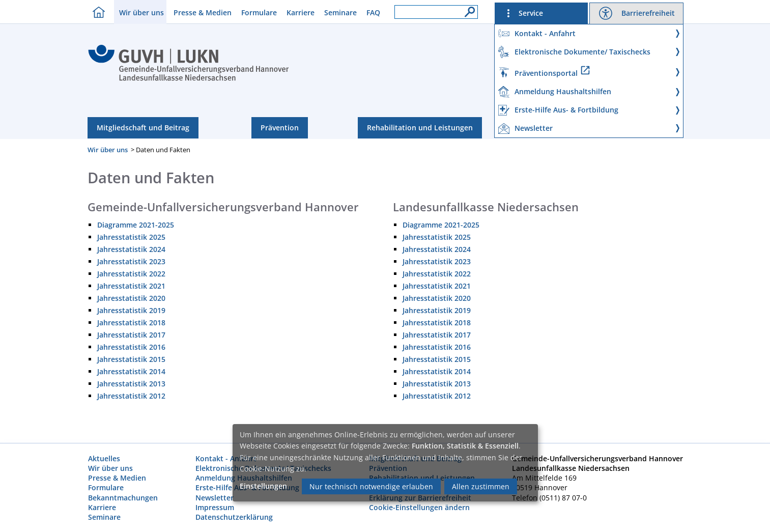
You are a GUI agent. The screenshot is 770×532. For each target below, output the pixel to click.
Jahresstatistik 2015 (131, 359)
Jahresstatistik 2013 (131, 384)
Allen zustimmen (481, 486)
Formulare (259, 12)
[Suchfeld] (436, 12)
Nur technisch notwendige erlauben (371, 486)
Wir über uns (141, 12)
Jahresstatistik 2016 (131, 347)
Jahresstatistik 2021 (131, 286)
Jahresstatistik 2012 (131, 396)
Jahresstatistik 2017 (131, 335)
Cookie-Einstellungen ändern (419, 507)
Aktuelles (104, 458)
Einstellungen (263, 486)
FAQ (373, 12)
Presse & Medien (203, 12)
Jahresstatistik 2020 (131, 298)
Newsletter (215, 498)
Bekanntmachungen (123, 498)
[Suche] (467, 9)
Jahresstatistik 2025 (131, 237)
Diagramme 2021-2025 (136, 225)
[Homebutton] (96, 12)
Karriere (301, 12)
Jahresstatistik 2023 (131, 261)
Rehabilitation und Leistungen (420, 128)
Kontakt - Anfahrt (226, 458)
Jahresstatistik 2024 (131, 249)
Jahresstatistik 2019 (131, 310)
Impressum (215, 507)
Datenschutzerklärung (234, 517)
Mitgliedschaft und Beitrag (143, 128)
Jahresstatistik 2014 (131, 371)
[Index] (189, 79)
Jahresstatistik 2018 (131, 323)
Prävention (280, 128)
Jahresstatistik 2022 (131, 274)
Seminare (340, 12)
